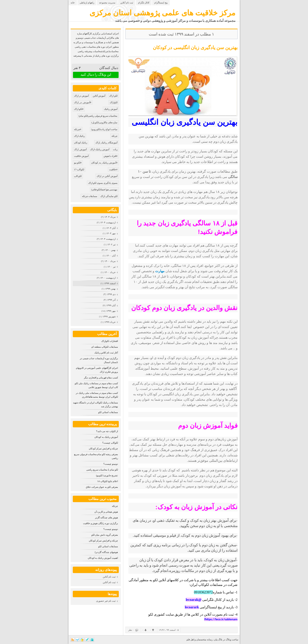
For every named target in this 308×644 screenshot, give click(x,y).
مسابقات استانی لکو (108, 412)
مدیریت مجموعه (107, 3)
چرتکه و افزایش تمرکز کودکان (103, 448)
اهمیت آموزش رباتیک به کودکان (103, 558)
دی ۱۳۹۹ (111, 294)
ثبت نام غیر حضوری (106, 601)
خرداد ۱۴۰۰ (110, 272)
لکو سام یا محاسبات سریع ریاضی (102, 470)
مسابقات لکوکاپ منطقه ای (104, 347)
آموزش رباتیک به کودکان (106, 437)
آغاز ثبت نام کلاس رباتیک (106, 353)
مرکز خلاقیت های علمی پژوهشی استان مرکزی (162, 13)
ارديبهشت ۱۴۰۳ (108, 239)
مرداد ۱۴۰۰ (110, 261)
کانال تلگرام (144, 3)
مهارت (160, 271)
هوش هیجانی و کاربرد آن (106, 512)
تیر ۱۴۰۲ (111, 244)
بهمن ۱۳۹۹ (110, 289)
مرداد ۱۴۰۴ (110, 217)
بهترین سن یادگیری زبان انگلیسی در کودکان (195, 48)
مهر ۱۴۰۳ (111, 233)
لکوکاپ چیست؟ (110, 443)
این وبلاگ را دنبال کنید (96, 74)
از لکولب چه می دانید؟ (107, 431)
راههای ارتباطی (87, 3)
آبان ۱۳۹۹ (111, 305)
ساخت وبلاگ (232, 640)
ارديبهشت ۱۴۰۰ (108, 278)
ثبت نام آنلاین (127, 3)
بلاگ (220, 640)
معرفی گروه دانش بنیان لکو (105, 535)
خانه (73, 3)
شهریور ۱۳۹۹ (109, 316)
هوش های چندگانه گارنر (106, 518)
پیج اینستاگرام (161, 3)
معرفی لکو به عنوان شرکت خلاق (102, 487)
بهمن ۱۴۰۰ (110, 250)
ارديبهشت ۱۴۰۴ (108, 222)
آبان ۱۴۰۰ (111, 256)
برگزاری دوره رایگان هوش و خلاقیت (100, 523)
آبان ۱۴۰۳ (111, 228)
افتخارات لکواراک (110, 341)
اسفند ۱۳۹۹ (110, 283)
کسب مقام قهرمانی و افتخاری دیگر (101, 378)
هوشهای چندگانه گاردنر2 (106, 552)
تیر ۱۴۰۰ (111, 267)
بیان (216, 640)
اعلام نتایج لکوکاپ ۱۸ (107, 481)
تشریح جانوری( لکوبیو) (107, 475)
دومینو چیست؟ (111, 464)
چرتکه (115, 506)
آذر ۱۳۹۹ (111, 300)
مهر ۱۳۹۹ (111, 311)
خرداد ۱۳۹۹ (110, 322)
